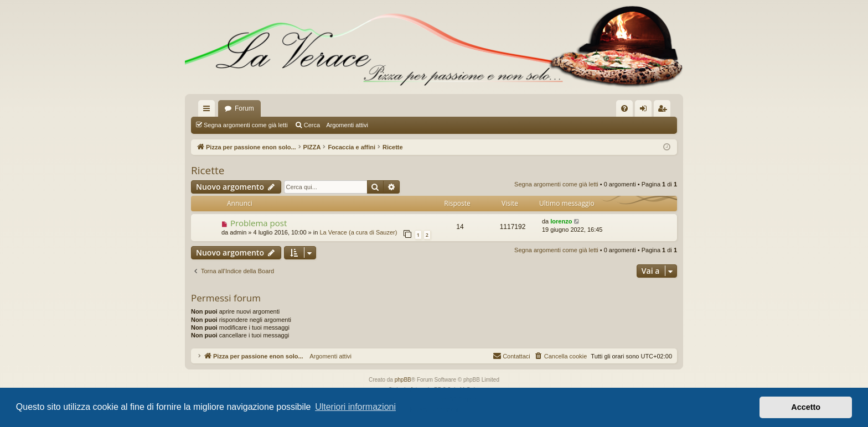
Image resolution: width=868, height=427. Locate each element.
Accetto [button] (806, 407)
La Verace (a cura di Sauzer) (358, 232)
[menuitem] (624, 108)
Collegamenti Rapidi (209, 111)
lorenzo (561, 221)
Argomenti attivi (347, 125)
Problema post (259, 223)
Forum (244, 108)
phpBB (403, 380)
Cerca (312, 125)
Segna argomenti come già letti (246, 125)
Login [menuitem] (646, 111)
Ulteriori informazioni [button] (355, 407)
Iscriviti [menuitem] (665, 111)
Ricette (208, 170)
